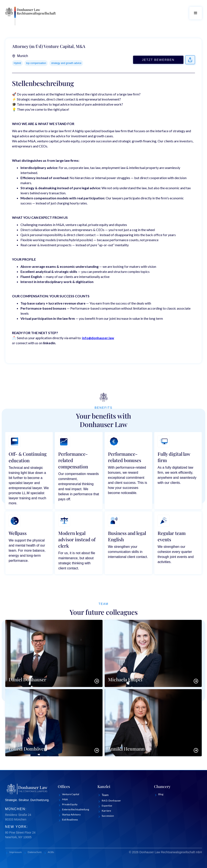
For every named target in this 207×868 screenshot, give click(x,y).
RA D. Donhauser (111, 801)
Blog (161, 794)
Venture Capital (71, 794)
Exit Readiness (70, 820)
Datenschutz (35, 852)
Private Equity (70, 804)
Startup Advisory (71, 814)
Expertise (107, 806)
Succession (108, 816)
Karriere (106, 811)
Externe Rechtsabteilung (76, 809)
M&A (65, 799)
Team (105, 795)
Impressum (16, 852)
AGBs (51, 852)
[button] (196, 13)
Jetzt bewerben (158, 60)
